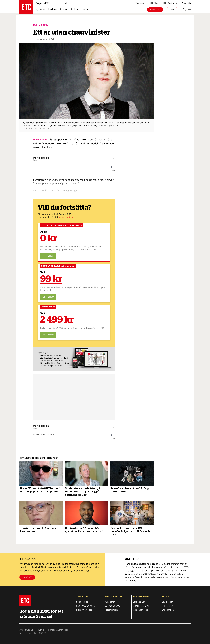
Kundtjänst (110, 602)
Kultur (75, 9)
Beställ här (48, 256)
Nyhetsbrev (167, 606)
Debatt (86, 9)
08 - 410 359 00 (112, 606)
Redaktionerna (111, 610)
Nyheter (40, 9)
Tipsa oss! (140, 3)
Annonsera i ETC (141, 606)
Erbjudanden (168, 610)
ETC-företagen (170, 3)
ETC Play (154, 3)
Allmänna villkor (141, 610)
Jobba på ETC (139, 602)
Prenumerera (155, 9)
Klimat (64, 9)
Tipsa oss (27, 577)
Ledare (52, 9)
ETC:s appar (167, 602)
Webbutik (186, 3)
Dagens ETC (51, 3)
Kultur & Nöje (41, 25)
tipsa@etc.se (82, 602)
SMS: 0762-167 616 (86, 606)
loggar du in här (67, 217)
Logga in (172, 9)
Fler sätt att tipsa (84, 610)
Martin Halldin (41, 158)
